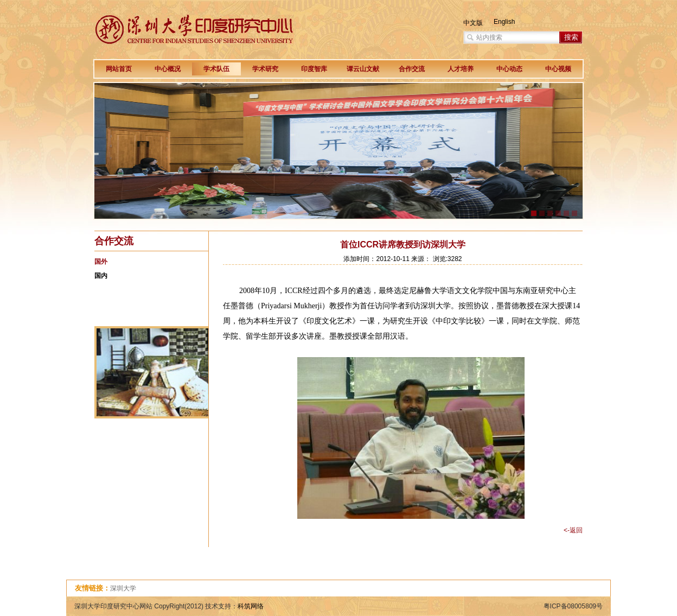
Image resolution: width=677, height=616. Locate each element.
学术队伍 (216, 69)
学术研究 (265, 69)
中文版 (473, 23)
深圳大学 (123, 588)
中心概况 (168, 69)
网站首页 (119, 69)
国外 (101, 262)
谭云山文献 (363, 69)
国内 (101, 276)
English (504, 22)
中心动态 (509, 69)
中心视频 (558, 69)
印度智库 (314, 69)
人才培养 (461, 69)
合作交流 (412, 69)
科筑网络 (251, 606)
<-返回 (573, 530)
